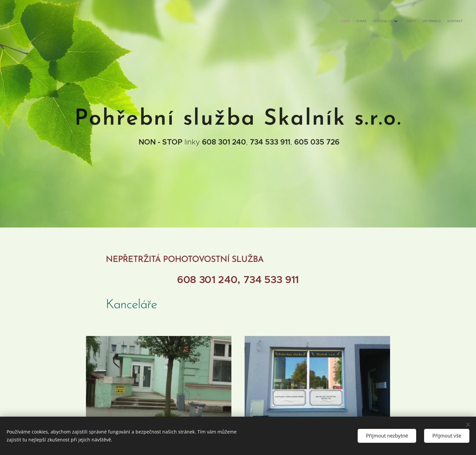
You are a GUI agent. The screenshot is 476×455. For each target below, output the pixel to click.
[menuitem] (426, 21)
